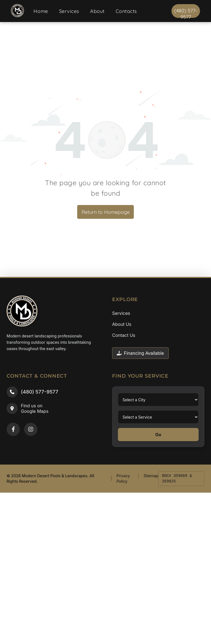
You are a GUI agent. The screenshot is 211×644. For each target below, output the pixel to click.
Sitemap (151, 476)
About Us (122, 324)
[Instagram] (31, 429)
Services (121, 313)
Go (158, 435)
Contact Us (124, 335)
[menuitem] (41, 11)
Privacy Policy (123, 478)
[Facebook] (13, 429)
